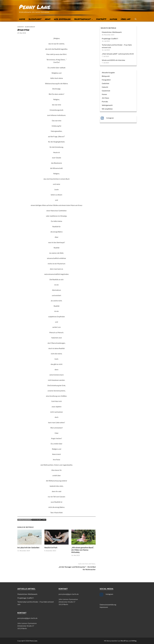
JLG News (105, 98)
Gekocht (105, 87)
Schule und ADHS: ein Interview (113, 60)
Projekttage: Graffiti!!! (110, 39)
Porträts (101, 19)
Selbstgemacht (82, 19)
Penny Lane (35, 7)
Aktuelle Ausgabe (108, 72)
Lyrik (44, 520)
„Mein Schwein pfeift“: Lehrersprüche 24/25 (118, 54)
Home (22, 19)
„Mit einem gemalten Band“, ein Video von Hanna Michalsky (83, 550)
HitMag (134, 641)
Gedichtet (21, 27)
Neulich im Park (51, 548)
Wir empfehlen (62, 19)
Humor (113, 19)
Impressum (104, 607)
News (48, 19)
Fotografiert (106, 80)
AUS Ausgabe (37, 520)
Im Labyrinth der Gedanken (28, 548)
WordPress (124, 641)
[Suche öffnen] (136, 19)
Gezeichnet (106, 91)
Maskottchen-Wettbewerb (112, 32)
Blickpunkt (35, 19)
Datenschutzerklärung (108, 605)
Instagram (110, 118)
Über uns (126, 19)
